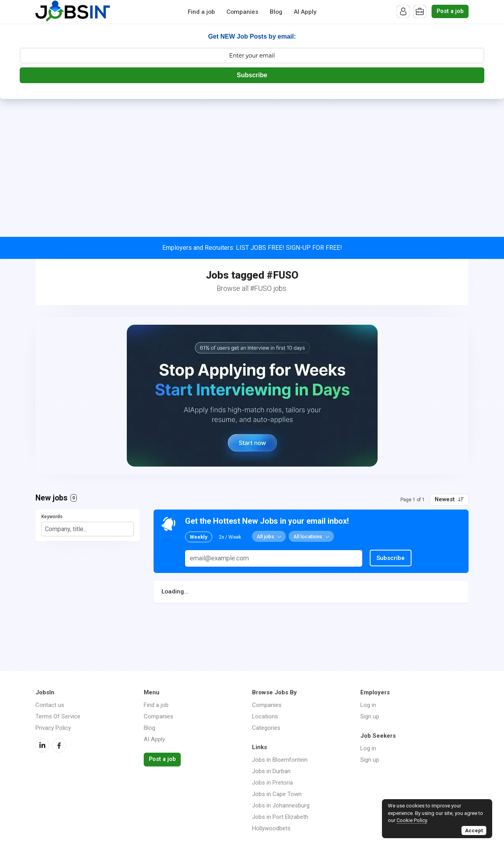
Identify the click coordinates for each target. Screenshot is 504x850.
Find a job (201, 12)
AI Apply (305, 12)
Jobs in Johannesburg (281, 805)
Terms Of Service (58, 716)
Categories (266, 728)
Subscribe (252, 75)
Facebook (59, 746)
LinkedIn (42, 746)
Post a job (450, 11)
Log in (368, 705)
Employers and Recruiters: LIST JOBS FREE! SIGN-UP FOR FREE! (252, 248)
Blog (276, 12)
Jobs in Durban (271, 771)
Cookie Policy (412, 820)
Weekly (199, 537)
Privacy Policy (53, 728)
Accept (474, 830)
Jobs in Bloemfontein (280, 760)
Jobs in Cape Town (277, 794)
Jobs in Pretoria (272, 783)
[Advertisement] (252, 158)
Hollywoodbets (271, 828)
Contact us (50, 705)
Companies (242, 12)
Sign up (370, 716)
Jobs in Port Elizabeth (280, 817)
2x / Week (230, 537)
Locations (265, 716)
